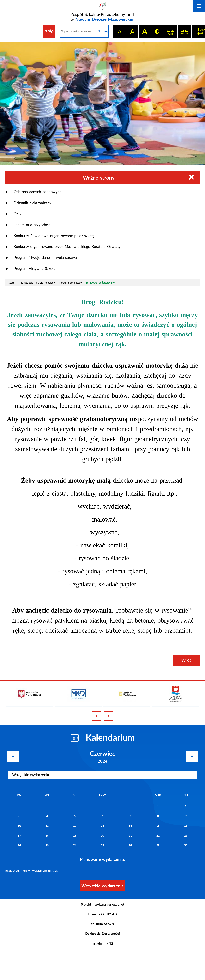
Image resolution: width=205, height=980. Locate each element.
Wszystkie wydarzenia (102, 886)
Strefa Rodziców (46, 282)
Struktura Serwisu (102, 924)
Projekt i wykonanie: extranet (103, 904)
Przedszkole (26, 282)
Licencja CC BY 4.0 (103, 914)
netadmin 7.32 (102, 943)
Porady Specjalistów (71, 282)
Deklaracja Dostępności (102, 934)
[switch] (170, 31)
